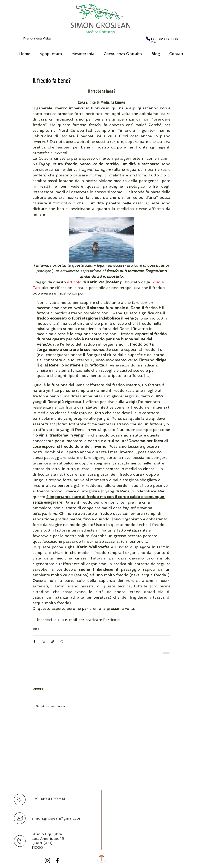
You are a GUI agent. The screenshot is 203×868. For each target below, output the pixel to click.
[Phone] (148, 39)
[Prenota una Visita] (37, 39)
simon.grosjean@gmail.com (57, 818)
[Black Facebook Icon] (57, 860)
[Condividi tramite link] (53, 642)
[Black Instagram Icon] (47, 860)
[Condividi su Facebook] (34, 642)
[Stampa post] (62, 642)
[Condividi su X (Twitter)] (43, 642)
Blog (36, 629)
